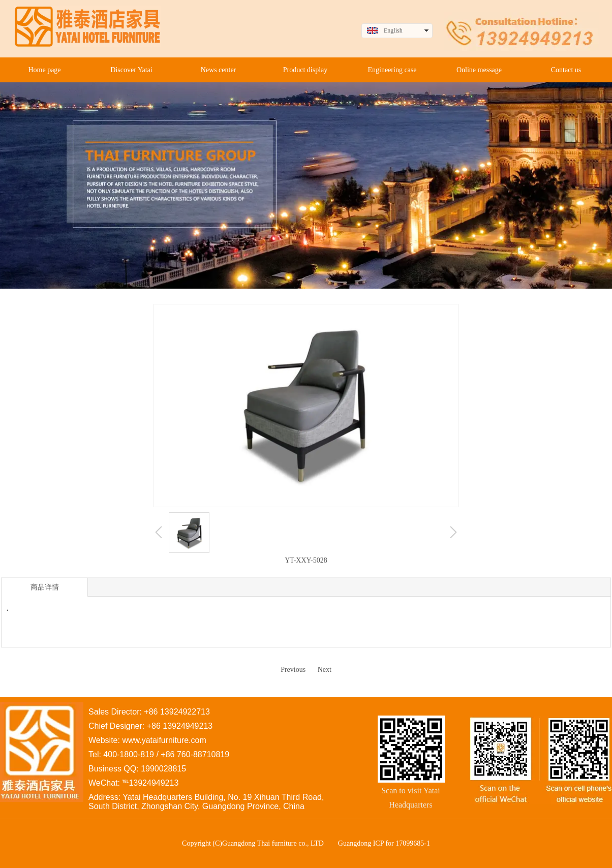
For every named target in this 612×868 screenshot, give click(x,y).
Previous (293, 670)
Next (325, 670)
